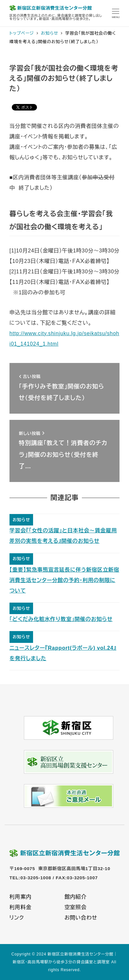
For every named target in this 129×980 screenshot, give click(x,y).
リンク (17, 918)
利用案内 (20, 897)
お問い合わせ (81, 918)
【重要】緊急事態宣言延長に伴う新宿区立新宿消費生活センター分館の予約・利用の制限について (64, 580)
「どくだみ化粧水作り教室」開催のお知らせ (61, 619)
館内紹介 (75, 897)
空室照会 (75, 907)
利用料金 (20, 907)
